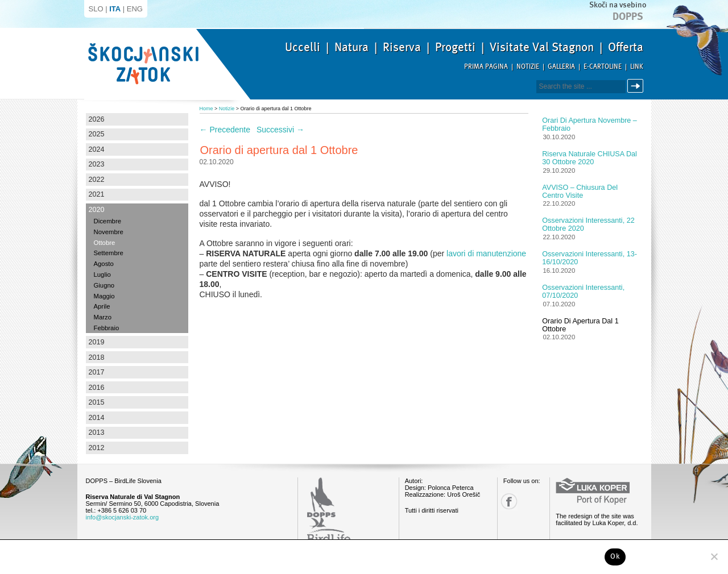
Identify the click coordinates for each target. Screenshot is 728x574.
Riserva (402, 47)
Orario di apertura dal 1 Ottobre (580, 325)
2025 (97, 134)
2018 (97, 357)
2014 (97, 418)
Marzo (103, 317)
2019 (97, 342)
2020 (97, 210)
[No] (714, 556)
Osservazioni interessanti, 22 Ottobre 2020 (588, 224)
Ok (615, 556)
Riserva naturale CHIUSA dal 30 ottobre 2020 (590, 158)
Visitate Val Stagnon (542, 47)
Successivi (280, 130)
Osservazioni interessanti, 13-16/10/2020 (590, 258)
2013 (97, 432)
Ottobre (105, 243)
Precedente (225, 130)
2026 (97, 119)
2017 (97, 372)
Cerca (637, 86)
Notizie (528, 67)
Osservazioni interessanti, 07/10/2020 (583, 292)
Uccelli (303, 47)
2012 (97, 448)
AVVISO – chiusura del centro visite (580, 192)
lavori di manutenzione (486, 253)
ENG (135, 9)
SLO (96, 9)
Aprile (102, 306)
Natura (351, 47)
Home (206, 109)
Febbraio (107, 328)
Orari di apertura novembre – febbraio (590, 124)
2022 (97, 180)
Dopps (628, 16)
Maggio (104, 296)
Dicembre (107, 221)
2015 (97, 402)
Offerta (626, 47)
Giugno (104, 285)
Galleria (561, 67)
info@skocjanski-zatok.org (123, 517)
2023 (97, 164)
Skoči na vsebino (618, 5)
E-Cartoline (603, 67)
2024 (97, 149)
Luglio (102, 274)
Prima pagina (486, 67)
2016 (97, 388)
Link (637, 67)
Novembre (109, 232)
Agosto (104, 264)
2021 (97, 194)
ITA (115, 9)
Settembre (109, 253)
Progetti (455, 47)
